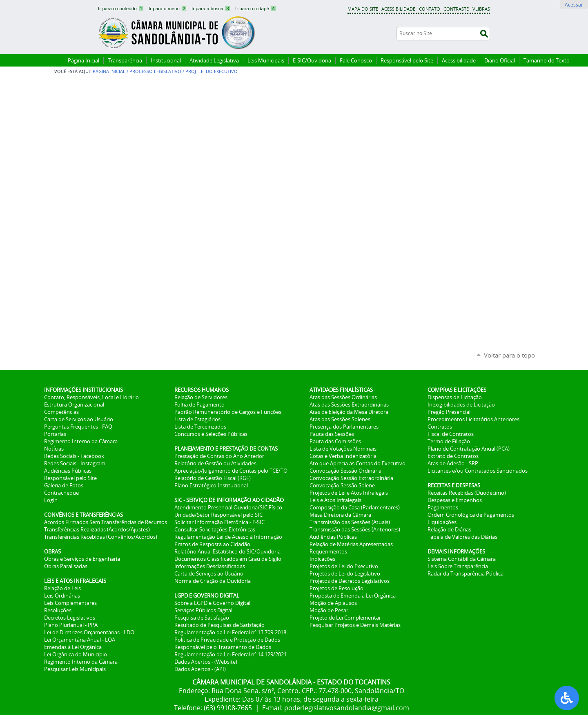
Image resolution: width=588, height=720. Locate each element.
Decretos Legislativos (70, 618)
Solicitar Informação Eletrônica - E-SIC (219, 522)
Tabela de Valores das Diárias (462, 537)
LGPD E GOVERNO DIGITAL (207, 596)
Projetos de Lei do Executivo (344, 566)
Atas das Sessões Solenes (340, 419)
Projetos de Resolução (336, 588)
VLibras (481, 9)
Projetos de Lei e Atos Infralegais (349, 493)
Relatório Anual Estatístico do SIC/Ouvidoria (227, 551)
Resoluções (58, 610)
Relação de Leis (62, 588)
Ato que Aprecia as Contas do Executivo (357, 463)
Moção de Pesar (329, 610)
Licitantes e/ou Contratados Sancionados (478, 471)
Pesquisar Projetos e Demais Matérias (355, 625)
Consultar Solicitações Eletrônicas (215, 529)
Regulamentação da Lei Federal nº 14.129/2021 (231, 654)
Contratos (440, 427)
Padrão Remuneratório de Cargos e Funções (228, 412)
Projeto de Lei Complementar (345, 618)
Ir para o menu (168, 8)
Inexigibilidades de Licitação (461, 404)
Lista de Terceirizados (200, 427)
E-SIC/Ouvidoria (312, 60)
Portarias (55, 434)
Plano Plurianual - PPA (71, 625)
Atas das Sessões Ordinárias (343, 397)
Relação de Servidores (201, 397)
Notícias (54, 449)
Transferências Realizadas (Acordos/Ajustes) (97, 529)
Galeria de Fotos (64, 485)
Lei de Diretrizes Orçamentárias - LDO (89, 632)
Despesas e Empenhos (455, 500)
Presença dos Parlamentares (344, 427)
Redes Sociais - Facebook (74, 456)
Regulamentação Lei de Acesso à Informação (228, 537)
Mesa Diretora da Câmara (340, 515)
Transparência (125, 60)
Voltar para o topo (509, 355)
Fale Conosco (356, 60)
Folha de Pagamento (199, 404)
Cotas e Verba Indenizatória (343, 456)
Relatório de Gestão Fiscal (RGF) (213, 478)
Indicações (322, 559)
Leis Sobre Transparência (458, 566)
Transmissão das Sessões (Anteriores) (355, 529)
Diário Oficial (500, 60)
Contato (430, 9)
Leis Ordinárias (62, 596)
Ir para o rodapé (256, 8)
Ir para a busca (212, 8)
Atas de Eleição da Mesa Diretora (349, 412)
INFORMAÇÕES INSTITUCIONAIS (84, 390)
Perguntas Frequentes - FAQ (78, 427)
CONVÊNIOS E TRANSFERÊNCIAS (84, 515)
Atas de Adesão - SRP (453, 463)
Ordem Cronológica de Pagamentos (471, 515)
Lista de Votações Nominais (343, 449)
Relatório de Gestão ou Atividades (215, 463)
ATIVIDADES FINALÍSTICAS (341, 390)
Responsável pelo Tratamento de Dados (223, 647)
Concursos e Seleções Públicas (211, 434)
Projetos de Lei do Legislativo (345, 573)
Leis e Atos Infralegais (335, 500)
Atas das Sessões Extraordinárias (349, 404)
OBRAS (52, 551)
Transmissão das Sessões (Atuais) (350, 522)
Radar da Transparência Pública (465, 573)
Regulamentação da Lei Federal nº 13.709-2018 (230, 632)
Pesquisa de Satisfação (202, 618)
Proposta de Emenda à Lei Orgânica (353, 596)
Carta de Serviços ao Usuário (79, 419)
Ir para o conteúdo (122, 8)
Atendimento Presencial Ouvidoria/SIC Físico (228, 507)
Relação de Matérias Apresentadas (351, 544)
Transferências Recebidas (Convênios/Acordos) (101, 537)
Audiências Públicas (68, 471)
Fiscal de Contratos (451, 434)
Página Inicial (84, 60)
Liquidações (442, 522)
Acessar (574, 4)
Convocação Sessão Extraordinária (351, 478)
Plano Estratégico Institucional (211, 485)
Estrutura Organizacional (74, 404)
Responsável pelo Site (407, 60)
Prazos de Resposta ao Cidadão (212, 544)
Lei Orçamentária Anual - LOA (80, 640)
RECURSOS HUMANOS (202, 390)
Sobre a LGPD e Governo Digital (212, 603)
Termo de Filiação (449, 441)
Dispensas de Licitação (455, 397)
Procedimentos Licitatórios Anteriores (473, 419)
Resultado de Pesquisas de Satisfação (219, 625)
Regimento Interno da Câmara (81, 441)
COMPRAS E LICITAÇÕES (457, 390)
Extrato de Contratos (453, 456)
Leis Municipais (266, 60)
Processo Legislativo (155, 71)
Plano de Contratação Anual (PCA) (469, 449)
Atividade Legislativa (214, 60)
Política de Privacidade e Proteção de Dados (227, 640)
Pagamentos (443, 507)
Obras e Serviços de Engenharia (82, 559)
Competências (61, 412)
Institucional (166, 60)
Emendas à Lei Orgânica (73, 647)
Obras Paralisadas (66, 566)
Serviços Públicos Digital (203, 610)
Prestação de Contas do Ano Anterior (219, 456)
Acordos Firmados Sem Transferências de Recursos (106, 522)
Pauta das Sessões (332, 434)
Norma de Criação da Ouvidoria (213, 581)
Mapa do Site (363, 9)
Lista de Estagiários (197, 419)
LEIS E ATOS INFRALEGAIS (75, 581)
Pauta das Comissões (335, 441)
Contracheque (61, 493)
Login (51, 500)
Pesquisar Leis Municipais (75, 669)
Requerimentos (328, 551)
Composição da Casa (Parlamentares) (355, 507)
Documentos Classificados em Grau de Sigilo (228, 559)
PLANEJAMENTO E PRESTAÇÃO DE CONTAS (226, 449)
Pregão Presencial (449, 412)
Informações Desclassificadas (210, 566)
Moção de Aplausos (333, 603)
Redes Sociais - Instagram (75, 463)
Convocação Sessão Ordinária (345, 471)
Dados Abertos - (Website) (206, 662)
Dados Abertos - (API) (200, 669)
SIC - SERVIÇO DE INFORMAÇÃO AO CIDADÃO (229, 500)
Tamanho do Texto (547, 60)
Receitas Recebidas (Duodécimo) (467, 493)
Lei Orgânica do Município (76, 654)
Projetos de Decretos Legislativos (350, 581)
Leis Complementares (70, 603)
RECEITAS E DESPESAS (454, 485)
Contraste (456, 9)
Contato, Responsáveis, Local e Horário (91, 397)
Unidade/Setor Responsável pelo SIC (218, 515)
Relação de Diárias (449, 529)
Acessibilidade (398, 9)
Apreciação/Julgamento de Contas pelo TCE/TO (231, 471)
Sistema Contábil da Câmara (462, 559)
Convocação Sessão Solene (342, 485)
